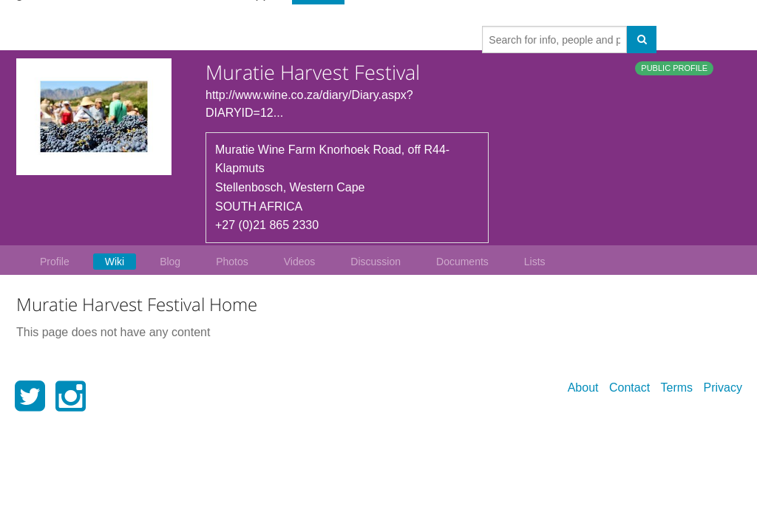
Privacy (723, 388)
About (583, 388)
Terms (677, 388)
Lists (535, 262)
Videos (300, 262)
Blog (170, 262)
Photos (232, 262)
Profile (55, 262)
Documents (462, 262)
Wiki (115, 262)
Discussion (376, 262)
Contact (629, 388)
